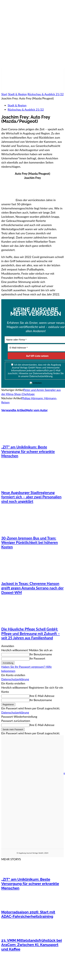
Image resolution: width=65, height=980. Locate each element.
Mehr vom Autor (37, 410)
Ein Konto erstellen (13, 675)
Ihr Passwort (37, 658)
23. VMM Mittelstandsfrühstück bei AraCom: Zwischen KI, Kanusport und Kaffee (32, 945)
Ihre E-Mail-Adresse (42, 696)
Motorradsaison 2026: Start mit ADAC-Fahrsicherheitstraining (28, 914)
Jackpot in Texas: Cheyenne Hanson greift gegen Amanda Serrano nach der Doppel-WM (32, 588)
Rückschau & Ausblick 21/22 (46, 94)
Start (4, 94)
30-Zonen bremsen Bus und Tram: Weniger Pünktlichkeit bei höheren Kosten (30, 542)
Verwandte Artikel (14, 410)
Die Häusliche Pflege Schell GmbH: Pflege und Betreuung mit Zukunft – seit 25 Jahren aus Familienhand (31, 633)
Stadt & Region (17, 94)
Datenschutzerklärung (15, 679)
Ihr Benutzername (41, 654)
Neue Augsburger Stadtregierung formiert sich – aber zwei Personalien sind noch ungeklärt (31, 497)
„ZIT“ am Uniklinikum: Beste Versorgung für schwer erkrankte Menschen (28, 451)
